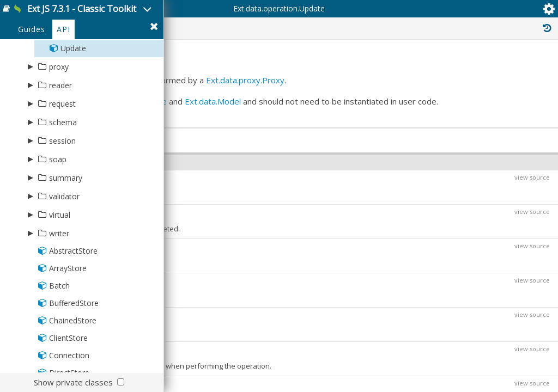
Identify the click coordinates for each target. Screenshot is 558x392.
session (62, 188)
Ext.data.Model (210, 199)
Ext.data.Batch (236, 308)
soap (58, 206)
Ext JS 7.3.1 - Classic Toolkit (121, 16)
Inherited (453, 70)
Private (398, 70)
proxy (59, 114)
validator (64, 243)
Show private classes (73, 382)
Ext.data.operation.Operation (484, 209)
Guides (32, 77)
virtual (60, 262)
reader (60, 132)
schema (63, 169)
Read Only (514, 70)
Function (235, 338)
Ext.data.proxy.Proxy (221, 166)
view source (524, 317)
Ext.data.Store (314, 187)
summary (66, 225)
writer (59, 280)
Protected (341, 70)
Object (206, 368)
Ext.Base (447, 197)
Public (287, 70)
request (62, 151)
